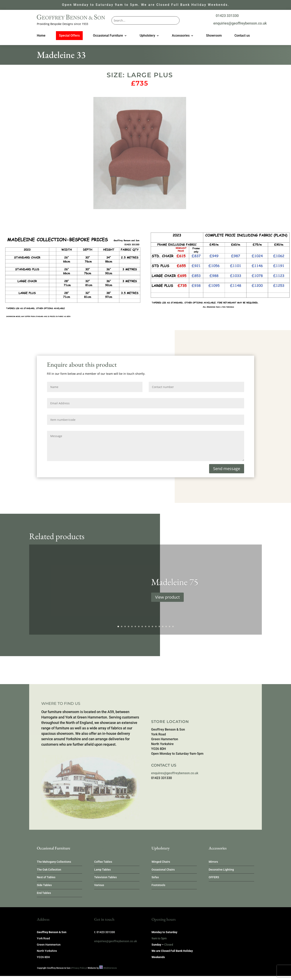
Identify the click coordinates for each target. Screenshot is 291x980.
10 (149, 626)
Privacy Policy (79, 968)
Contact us (242, 36)
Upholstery (147, 36)
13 (159, 626)
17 (173, 626)
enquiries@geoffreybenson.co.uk (240, 23)
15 (166, 626)
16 (170, 626)
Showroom (214, 36)
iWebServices (110, 968)
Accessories (181, 36)
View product (167, 604)
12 (156, 626)
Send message (227, 469)
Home (41, 36)
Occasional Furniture (108, 36)
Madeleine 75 (175, 589)
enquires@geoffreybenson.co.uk (175, 773)
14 (163, 626)
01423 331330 (227, 16)
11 (152, 626)
